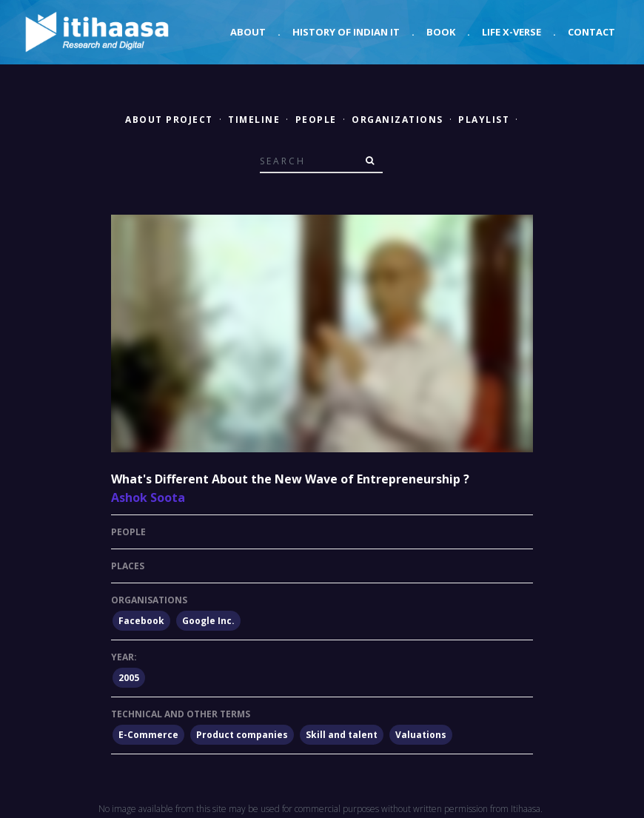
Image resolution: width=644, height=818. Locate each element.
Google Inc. (208, 621)
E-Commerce (148, 735)
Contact (591, 32)
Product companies (242, 735)
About (248, 32)
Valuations (421, 735)
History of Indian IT (346, 32)
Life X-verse (511, 32)
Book (441, 32)
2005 (129, 678)
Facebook (141, 621)
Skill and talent (342, 735)
